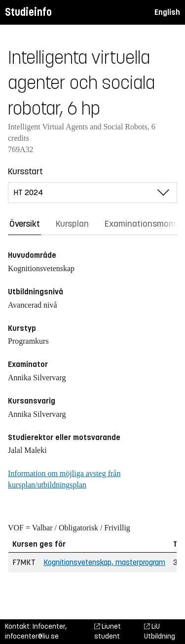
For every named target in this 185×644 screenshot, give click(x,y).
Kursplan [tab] (72, 224)
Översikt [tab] (25, 224)
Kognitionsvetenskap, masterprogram (104, 562)
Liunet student (108, 631)
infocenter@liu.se (32, 636)
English (167, 12)
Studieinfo (28, 12)
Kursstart (25, 171)
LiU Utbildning (160, 631)
